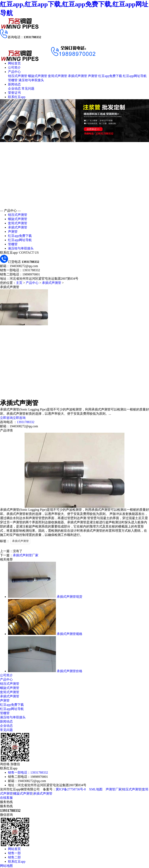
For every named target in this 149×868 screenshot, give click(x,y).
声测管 (93, 76)
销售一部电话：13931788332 (28, 772)
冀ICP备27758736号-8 (71, 789)
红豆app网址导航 (135, 76)
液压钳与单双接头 (31, 80)
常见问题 (28, 89)
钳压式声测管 (18, 76)
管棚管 (13, 80)
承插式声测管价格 (70, 671)
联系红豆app (17, 97)
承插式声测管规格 (70, 634)
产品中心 (14, 72)
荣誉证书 (14, 93)
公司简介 (14, 68)
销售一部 (14, 853)
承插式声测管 (77, 76)
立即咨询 (6, 418)
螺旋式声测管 (38, 76)
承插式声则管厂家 (26, 555)
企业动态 (14, 89)
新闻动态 (14, 84)
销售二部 (14, 857)
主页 (19, 283)
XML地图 (96, 789)
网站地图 (6, 866)
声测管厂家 (114, 789)
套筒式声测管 (58, 76)
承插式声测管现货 (70, 597)
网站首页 (14, 63)
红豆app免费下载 (110, 76)
